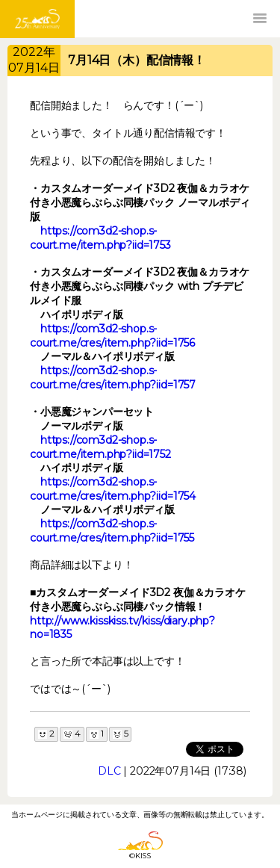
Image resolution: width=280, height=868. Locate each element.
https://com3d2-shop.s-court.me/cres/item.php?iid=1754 (113, 489)
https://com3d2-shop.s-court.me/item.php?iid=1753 (100, 238)
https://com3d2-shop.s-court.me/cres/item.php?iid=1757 (113, 378)
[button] (260, 19)
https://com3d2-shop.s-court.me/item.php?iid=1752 (100, 447)
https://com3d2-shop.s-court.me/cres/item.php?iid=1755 (112, 531)
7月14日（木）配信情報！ (137, 60)
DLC (109, 771)
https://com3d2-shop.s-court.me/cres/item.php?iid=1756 (112, 336)
